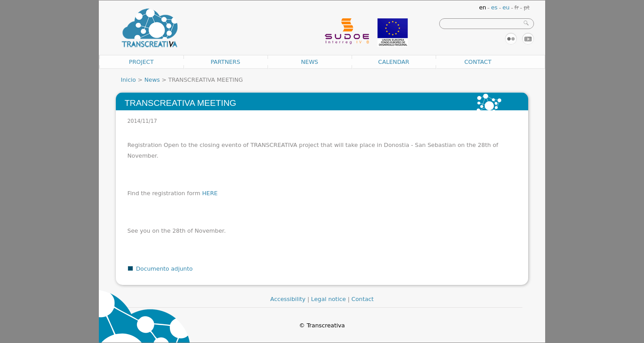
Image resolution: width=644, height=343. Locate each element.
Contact (478, 62)
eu (506, 7)
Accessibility (288, 299)
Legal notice (329, 299)
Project (141, 62)
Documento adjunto (164, 269)
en (483, 7)
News (309, 62)
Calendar (394, 62)
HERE (210, 193)
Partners (225, 62)
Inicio (128, 80)
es (494, 7)
